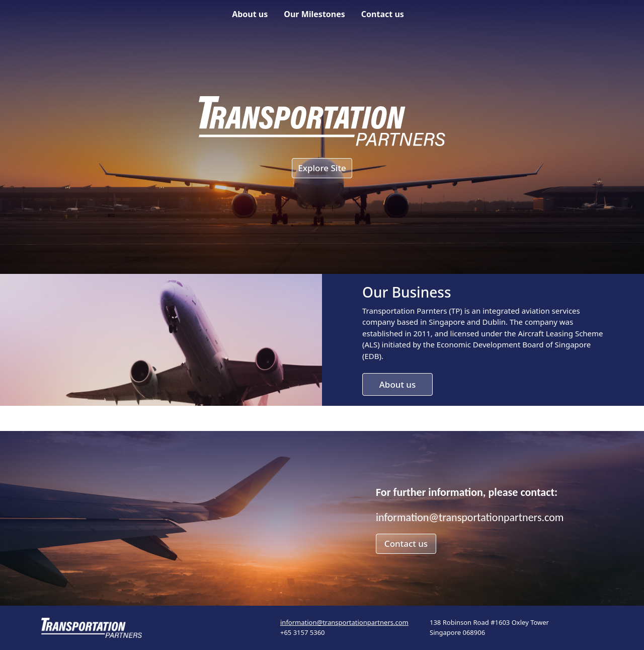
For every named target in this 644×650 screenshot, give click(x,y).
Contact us (383, 14)
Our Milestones (314, 14)
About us (250, 14)
